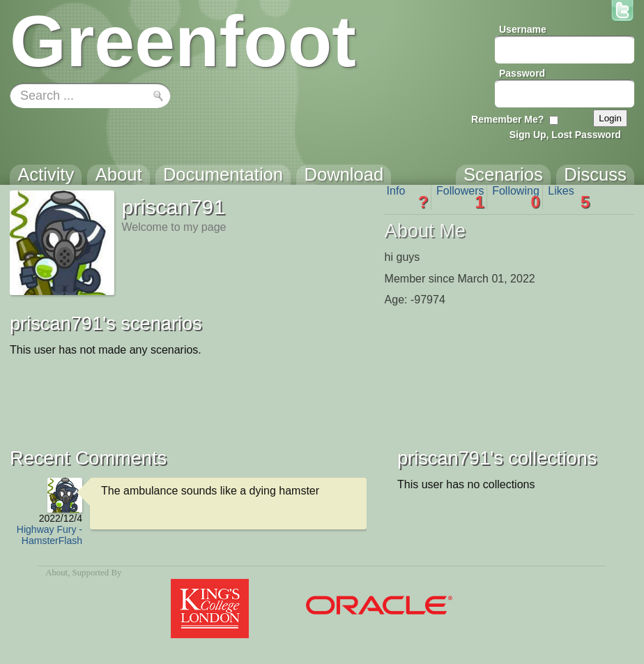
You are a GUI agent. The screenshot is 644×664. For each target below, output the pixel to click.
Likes (569, 197)
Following (516, 197)
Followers (460, 197)
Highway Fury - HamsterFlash (49, 535)
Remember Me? (507, 119)
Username (523, 29)
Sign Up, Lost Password (565, 135)
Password (522, 73)
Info (408, 197)
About (56, 573)
